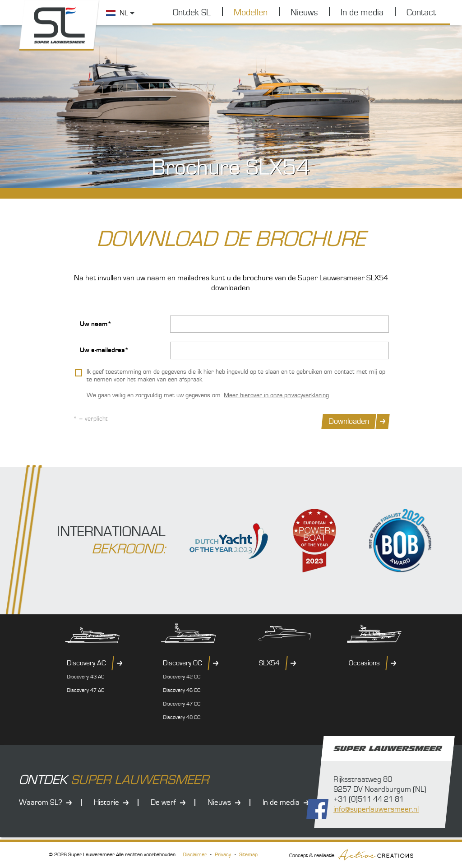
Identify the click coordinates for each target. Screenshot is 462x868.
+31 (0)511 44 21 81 (369, 799)
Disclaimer (195, 855)
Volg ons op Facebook (317, 809)
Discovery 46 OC (182, 690)
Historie (106, 803)
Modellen (251, 13)
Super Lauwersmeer (60, 26)
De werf (163, 803)
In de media (362, 13)
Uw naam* (96, 324)
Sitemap (248, 855)
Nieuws (304, 13)
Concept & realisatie (351, 855)
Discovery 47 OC (182, 704)
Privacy (223, 855)
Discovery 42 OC (182, 677)
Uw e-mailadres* (104, 350)
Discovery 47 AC (85, 690)
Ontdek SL (192, 13)
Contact (421, 13)
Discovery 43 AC (85, 677)
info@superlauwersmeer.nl (376, 809)
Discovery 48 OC (182, 717)
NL (124, 13)
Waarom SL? (41, 803)
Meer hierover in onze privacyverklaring (276, 395)
